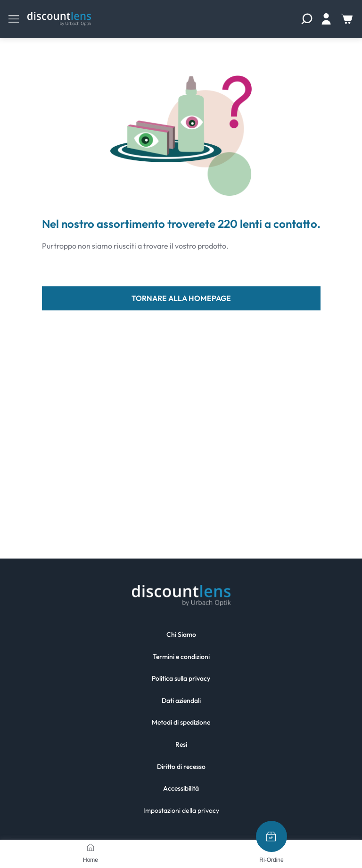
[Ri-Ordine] (271, 836)
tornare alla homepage (181, 298)
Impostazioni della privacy (181, 810)
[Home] (90, 847)
